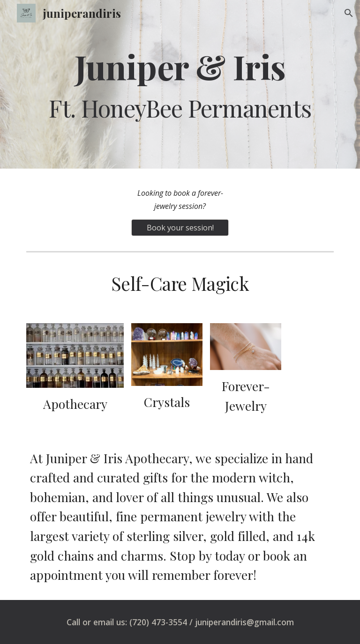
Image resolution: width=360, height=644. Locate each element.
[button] (349, 13)
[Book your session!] (180, 228)
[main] (180, 84)
